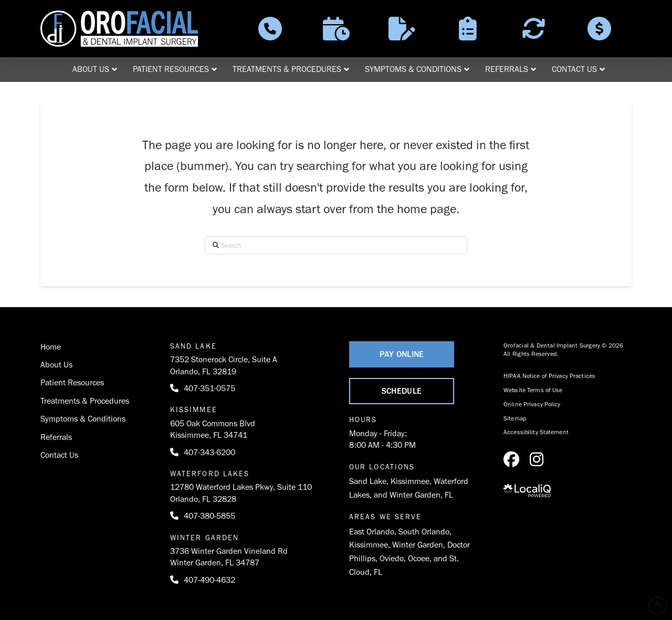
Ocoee (419, 558)
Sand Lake (368, 481)
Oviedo (392, 558)
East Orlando (372, 532)
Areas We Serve (385, 517)
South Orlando (424, 532)
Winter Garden (418, 545)
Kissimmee (410, 481)
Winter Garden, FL (421, 495)
